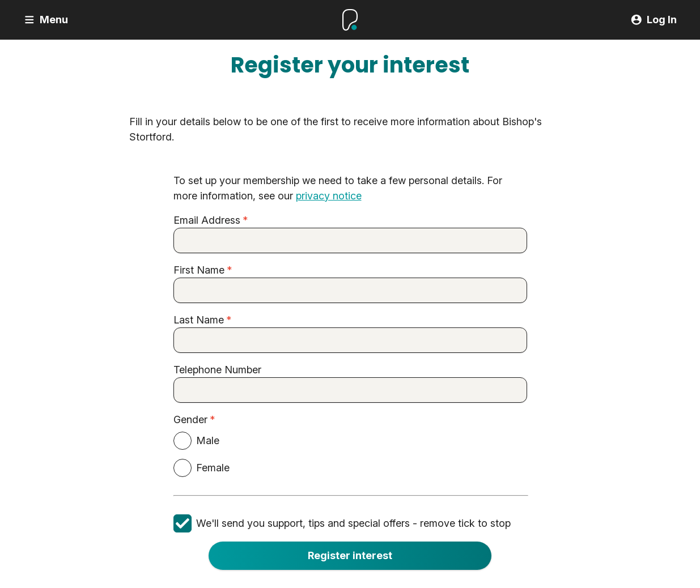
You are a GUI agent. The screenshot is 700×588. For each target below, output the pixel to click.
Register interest (350, 555)
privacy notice (329, 196)
